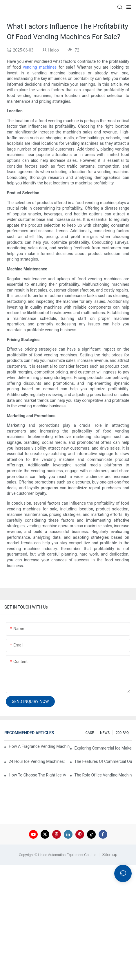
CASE (90, 733)
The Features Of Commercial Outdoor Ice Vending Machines (103, 761)
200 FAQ (122, 733)
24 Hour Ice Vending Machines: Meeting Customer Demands (37, 761)
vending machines (40, 67)
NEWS (105, 733)
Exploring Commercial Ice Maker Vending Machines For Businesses (103, 748)
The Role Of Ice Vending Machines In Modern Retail (103, 775)
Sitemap (109, 855)
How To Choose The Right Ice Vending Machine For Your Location (37, 775)
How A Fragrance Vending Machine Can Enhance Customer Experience (39, 746)
